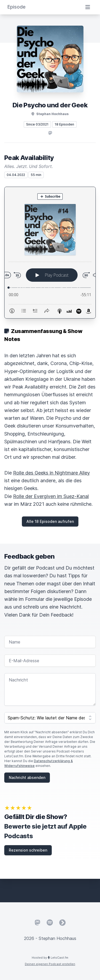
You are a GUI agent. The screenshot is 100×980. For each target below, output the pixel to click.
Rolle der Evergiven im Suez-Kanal (51, 496)
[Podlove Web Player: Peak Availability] (50, 253)
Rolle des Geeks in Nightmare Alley (51, 473)
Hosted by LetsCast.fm (50, 958)
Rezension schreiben (28, 850)
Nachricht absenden (27, 777)
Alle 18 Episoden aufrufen (50, 521)
